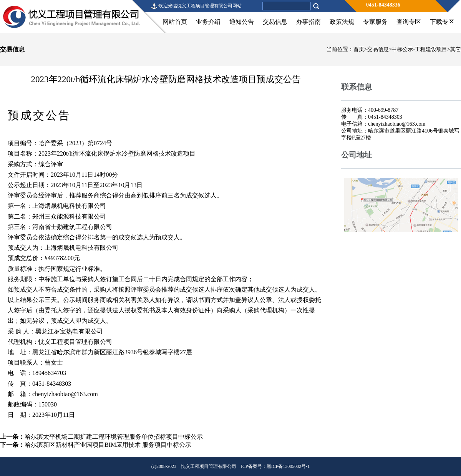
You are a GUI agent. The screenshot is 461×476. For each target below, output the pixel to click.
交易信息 (275, 22)
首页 (359, 49)
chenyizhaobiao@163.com (65, 394)
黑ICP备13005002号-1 (288, 466)
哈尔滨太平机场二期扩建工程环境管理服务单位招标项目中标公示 (114, 437)
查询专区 (409, 22)
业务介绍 (208, 22)
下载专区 (442, 22)
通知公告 (242, 22)
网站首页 (175, 22)
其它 (456, 49)
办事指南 (308, 22)
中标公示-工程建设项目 (419, 49)
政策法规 (342, 22)
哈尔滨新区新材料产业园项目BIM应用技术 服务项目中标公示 (108, 445)
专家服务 (375, 22)
